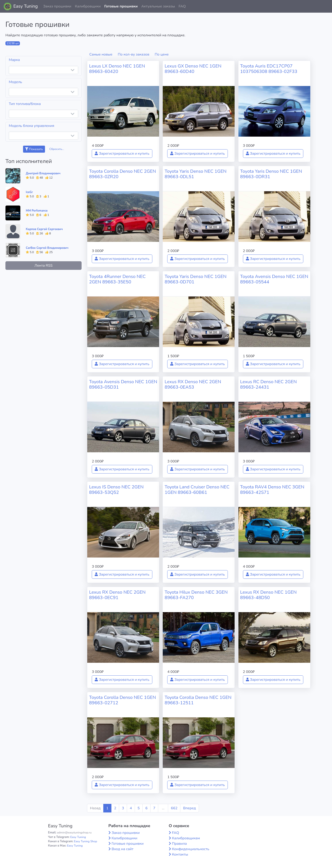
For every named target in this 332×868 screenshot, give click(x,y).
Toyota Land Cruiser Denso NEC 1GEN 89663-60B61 (197, 490)
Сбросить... (57, 149)
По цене (162, 54)
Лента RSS (44, 266)
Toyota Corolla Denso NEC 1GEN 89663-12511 (198, 700)
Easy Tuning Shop (85, 841)
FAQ (182, 6)
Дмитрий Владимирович (43, 173)
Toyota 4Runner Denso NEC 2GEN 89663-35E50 (117, 279)
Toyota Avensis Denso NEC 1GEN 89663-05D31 (123, 384)
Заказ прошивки (57, 6)
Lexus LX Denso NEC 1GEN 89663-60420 (117, 69)
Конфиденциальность (191, 849)
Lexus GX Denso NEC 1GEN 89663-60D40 (193, 69)
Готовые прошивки (121, 6)
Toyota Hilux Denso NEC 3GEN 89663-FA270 (196, 595)
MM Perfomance (37, 211)
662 (174, 808)
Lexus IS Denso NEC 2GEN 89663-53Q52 (116, 490)
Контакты (180, 854)
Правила (179, 844)
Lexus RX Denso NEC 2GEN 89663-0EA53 (193, 384)
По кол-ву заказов (133, 54)
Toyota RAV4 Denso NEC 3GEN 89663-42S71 (272, 490)
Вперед (189, 808)
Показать (34, 149)
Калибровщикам (186, 838)
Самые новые (101, 54)
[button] (325, 6)
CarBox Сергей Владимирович (47, 248)
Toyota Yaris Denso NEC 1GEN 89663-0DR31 (271, 174)
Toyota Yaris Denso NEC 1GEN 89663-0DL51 (195, 174)
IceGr (29, 192)
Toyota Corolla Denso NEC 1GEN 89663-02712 (122, 700)
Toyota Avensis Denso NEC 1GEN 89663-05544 (274, 279)
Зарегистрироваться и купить (122, 154)
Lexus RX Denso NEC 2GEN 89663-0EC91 (117, 595)
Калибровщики (88, 6)
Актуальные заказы (158, 6)
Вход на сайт (123, 849)
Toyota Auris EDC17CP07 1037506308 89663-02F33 (269, 69)
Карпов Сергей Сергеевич (44, 229)
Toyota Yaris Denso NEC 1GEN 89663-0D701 (195, 279)
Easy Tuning (26, 6)
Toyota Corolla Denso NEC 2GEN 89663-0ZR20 (122, 174)
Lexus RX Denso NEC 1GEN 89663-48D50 (268, 595)
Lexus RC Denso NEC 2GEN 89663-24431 (268, 384)
